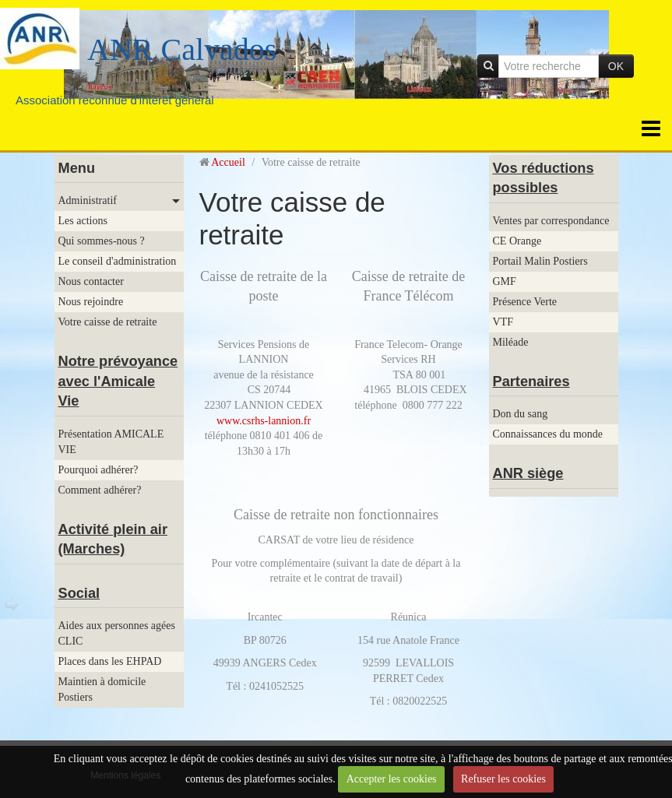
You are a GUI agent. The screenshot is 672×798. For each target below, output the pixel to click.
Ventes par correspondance (551, 221)
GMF (505, 281)
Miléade (511, 342)
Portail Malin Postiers (540, 261)
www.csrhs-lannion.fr (264, 421)
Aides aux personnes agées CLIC (117, 633)
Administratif (88, 200)
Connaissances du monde (548, 434)
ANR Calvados (182, 49)
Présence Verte (525, 302)
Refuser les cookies (503, 779)
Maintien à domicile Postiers (102, 689)
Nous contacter (91, 281)
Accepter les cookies (392, 779)
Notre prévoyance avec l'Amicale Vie (118, 381)
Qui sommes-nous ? (102, 241)
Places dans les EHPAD (110, 661)
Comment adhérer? (100, 490)
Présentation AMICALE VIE (111, 442)
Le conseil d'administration (118, 261)
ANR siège (528, 473)
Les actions (83, 221)
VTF (503, 322)
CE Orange (517, 241)
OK (616, 66)
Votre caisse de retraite (108, 322)
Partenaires (531, 381)
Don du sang (521, 414)
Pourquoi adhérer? (99, 470)
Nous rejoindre (91, 302)
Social (79, 593)
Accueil (228, 162)
